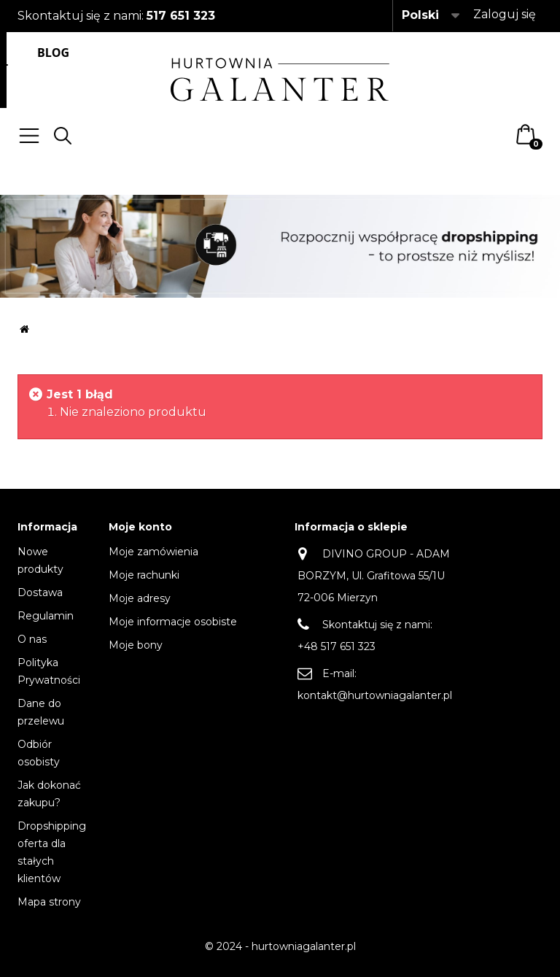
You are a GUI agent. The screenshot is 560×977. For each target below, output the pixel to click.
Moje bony (136, 645)
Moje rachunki (144, 575)
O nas (32, 639)
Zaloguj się (505, 14)
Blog (53, 53)
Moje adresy (140, 598)
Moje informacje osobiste (173, 622)
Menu (29, 136)
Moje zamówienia (153, 552)
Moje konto (140, 527)
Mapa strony (49, 902)
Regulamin (46, 616)
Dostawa (40, 592)
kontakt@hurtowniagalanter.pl (375, 695)
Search (63, 136)
